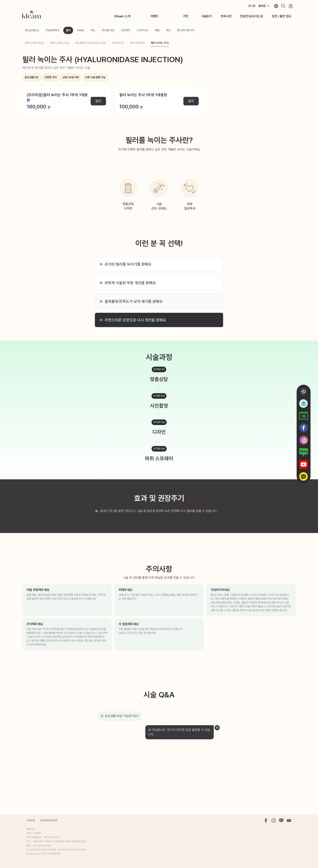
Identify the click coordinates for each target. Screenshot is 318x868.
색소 (93, 30)
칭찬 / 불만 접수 (282, 16)
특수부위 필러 (138, 43)
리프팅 (80, 30)
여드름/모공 (108, 30)
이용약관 (31, 820)
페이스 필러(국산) (34, 43)
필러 (68, 30)
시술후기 (207, 16)
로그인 (252, 6)
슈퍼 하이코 (118, 43)
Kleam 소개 (122, 16)
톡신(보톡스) (32, 30)
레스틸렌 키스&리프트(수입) (91, 43)
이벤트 (155, 16)
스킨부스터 (142, 30)
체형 (157, 30)
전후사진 (226, 16)
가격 (186, 16)
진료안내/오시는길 (251, 16)
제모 (168, 30)
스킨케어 (125, 30)
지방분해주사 (52, 30)
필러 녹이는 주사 (160, 43)
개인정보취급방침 (49, 820)
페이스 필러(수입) (60, 43)
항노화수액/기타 (186, 30)
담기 (98, 101)
